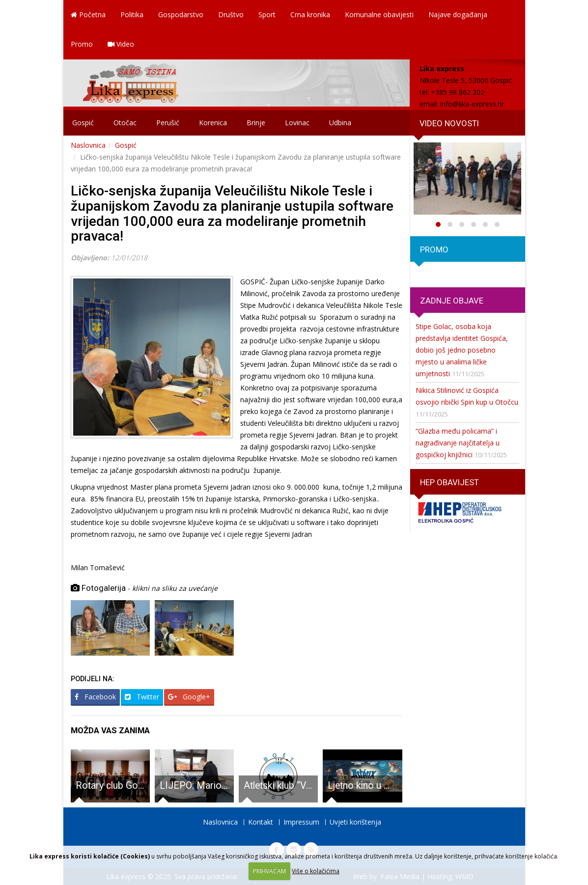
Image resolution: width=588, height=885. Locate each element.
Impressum (301, 822)
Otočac (125, 123)
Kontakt (261, 822)
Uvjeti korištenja (355, 822)
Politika (132, 14)
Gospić (83, 123)
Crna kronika (310, 14)
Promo (82, 44)
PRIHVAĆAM (269, 871)
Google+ (189, 697)
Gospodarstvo (181, 14)
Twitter (142, 697)
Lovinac (297, 123)
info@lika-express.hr (472, 104)
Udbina (340, 123)
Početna (88, 14)
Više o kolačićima (316, 871)
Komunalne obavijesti (379, 14)
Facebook (95, 697)
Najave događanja (458, 14)
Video (121, 44)
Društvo (231, 14)
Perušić (168, 123)
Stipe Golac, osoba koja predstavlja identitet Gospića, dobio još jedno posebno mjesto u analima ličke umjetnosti (462, 350)
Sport (267, 14)
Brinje (256, 123)
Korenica (213, 123)
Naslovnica (88, 145)
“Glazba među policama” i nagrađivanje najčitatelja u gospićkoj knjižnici (458, 443)
